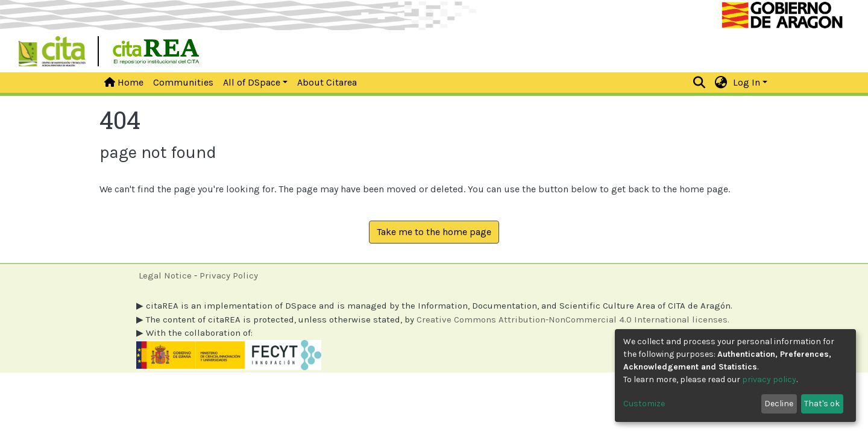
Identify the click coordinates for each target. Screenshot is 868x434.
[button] (721, 83)
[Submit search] (700, 83)
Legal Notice (165, 275)
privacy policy (769, 379)
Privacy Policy (229, 275)
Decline (779, 404)
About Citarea (327, 82)
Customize (644, 404)
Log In (747, 82)
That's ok (822, 404)
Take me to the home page (434, 232)
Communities (183, 82)
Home (124, 82)
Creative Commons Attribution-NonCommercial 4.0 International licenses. (573, 319)
